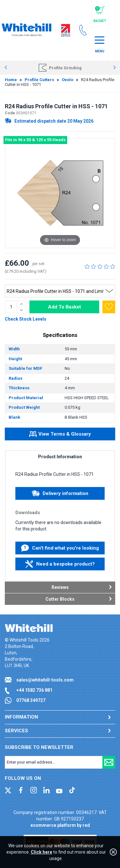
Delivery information (60, 493)
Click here (41, 852)
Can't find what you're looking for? (60, 549)
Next (114, 68)
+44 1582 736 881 (34, 690)
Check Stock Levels (26, 319)
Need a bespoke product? (60, 564)
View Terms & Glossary (60, 435)
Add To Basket (64, 307)
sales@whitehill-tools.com (45, 680)
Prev (6, 68)
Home (11, 80)
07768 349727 (31, 700)
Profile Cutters (39, 80)
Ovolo (68, 80)
